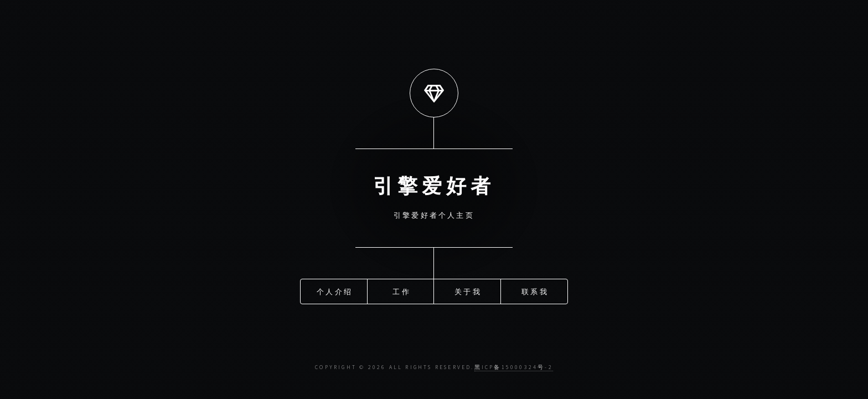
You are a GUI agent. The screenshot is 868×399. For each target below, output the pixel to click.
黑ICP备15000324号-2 (514, 367)
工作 (401, 290)
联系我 (535, 290)
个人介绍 (335, 290)
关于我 (468, 290)
